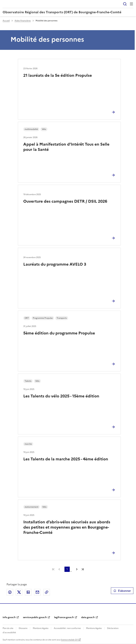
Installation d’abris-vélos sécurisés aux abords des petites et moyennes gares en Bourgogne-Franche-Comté (67, 527)
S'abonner (122, 591)
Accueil (6, 21)
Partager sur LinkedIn (28, 592)
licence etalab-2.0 (69, 640)
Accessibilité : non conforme (67, 628)
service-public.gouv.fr (35, 617)
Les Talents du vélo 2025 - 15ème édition (61, 396)
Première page (53, 569)
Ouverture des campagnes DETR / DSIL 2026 (65, 201)
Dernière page (83, 569)
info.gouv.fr (9, 617)
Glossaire (23, 628)
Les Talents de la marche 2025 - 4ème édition (66, 459)
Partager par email (37, 592)
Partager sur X (19, 592)
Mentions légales (41, 628)
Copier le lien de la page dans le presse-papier (47, 592)
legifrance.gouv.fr (64, 617)
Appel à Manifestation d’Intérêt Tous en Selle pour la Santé (66, 147)
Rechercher (125, 4)
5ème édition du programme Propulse (59, 333)
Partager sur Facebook (10, 592)
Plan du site (8, 628)
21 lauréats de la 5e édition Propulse (58, 75)
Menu (131, 4)
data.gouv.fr (88, 617)
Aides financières (23, 21)
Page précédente (59, 569)
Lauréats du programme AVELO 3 (55, 264)
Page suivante (77, 569)
